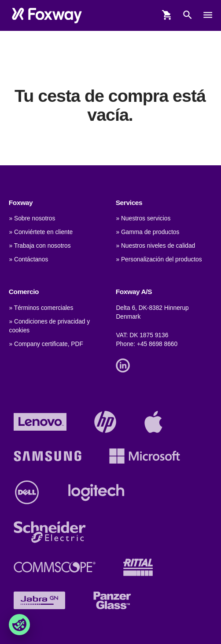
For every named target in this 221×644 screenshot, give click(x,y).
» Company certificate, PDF (46, 344)
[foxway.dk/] (47, 15)
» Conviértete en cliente (41, 232)
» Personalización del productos (159, 259)
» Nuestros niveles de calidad (155, 246)
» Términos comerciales (41, 308)
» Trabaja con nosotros (40, 246)
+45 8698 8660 (157, 344)
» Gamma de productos (147, 232)
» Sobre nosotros (32, 218)
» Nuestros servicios (143, 218)
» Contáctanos (29, 259)
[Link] (125, 365)
